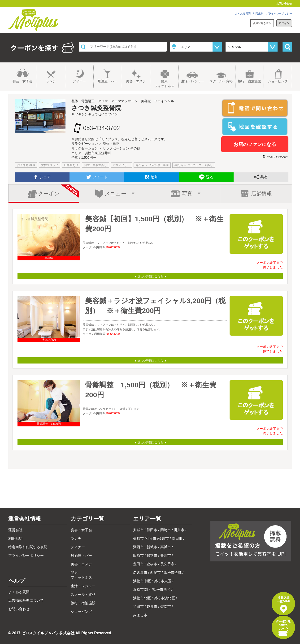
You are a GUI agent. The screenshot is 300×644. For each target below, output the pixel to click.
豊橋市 (152, 564)
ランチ (51, 81)
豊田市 (138, 564)
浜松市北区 (142, 598)
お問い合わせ (284, 4)
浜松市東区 (163, 581)
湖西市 (138, 547)
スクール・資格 (221, 81)
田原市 (138, 555)
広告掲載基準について (26, 600)
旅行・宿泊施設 (249, 81)
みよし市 (140, 615)
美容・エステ (136, 81)
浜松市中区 (142, 581)
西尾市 (155, 572)
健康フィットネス (164, 83)
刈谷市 (151, 538)
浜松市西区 (162, 589)
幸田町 (177, 538)
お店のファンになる (255, 144)
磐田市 (152, 530)
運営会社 (15, 530)
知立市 (152, 555)
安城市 (138, 530)
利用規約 (258, 13)
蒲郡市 (138, 538)
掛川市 (179, 530)
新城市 (152, 547)
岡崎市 (166, 530)
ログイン (284, 23)
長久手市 (167, 564)
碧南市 (166, 607)
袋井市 (152, 607)
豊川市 (166, 555)
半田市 (138, 607)
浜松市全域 (173, 572)
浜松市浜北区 (164, 598)
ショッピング (278, 81)
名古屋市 (140, 572)
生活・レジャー (193, 81)
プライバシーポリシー (279, 13)
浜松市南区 (142, 589)
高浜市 (166, 547)
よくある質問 (243, 13)
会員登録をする (262, 23)
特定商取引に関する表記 (28, 547)
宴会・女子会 (22, 81)
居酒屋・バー (108, 81)
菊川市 (163, 538)
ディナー (79, 81)
